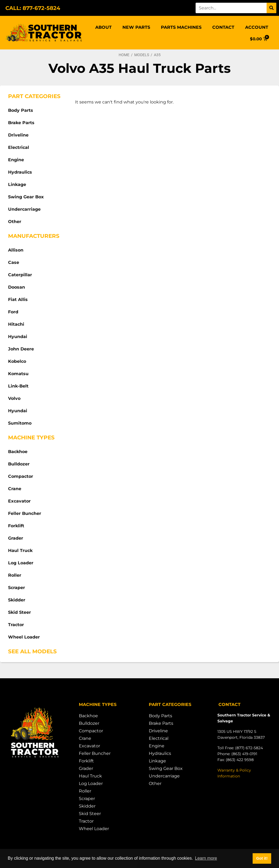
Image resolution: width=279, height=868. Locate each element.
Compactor (21, 476)
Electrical (19, 147)
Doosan (17, 287)
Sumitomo (20, 423)
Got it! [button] (262, 858)
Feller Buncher (25, 513)
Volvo (14, 398)
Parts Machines (181, 27)
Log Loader (21, 563)
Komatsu (18, 374)
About (103, 27)
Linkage (17, 184)
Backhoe (18, 452)
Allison (16, 250)
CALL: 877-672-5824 (33, 8)
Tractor (16, 625)
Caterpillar (20, 275)
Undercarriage (24, 209)
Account (257, 27)
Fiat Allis (18, 300)
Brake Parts (21, 123)
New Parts (136, 27)
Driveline (18, 135)
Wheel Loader (24, 637)
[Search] (271, 8)
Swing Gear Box (26, 197)
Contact (223, 27)
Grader (16, 538)
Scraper (17, 588)
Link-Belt (18, 386)
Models (142, 55)
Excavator (19, 501)
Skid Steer (20, 612)
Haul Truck (20, 550)
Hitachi (16, 324)
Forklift (16, 526)
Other (15, 222)
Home (124, 55)
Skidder (17, 600)
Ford (13, 312)
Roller (15, 575)
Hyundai (18, 337)
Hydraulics (20, 172)
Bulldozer (19, 464)
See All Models (32, 651)
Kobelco (17, 361)
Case (14, 262)
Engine (16, 160)
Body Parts (21, 110)
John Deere (21, 349)
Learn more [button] (206, 858)
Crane (15, 489)
